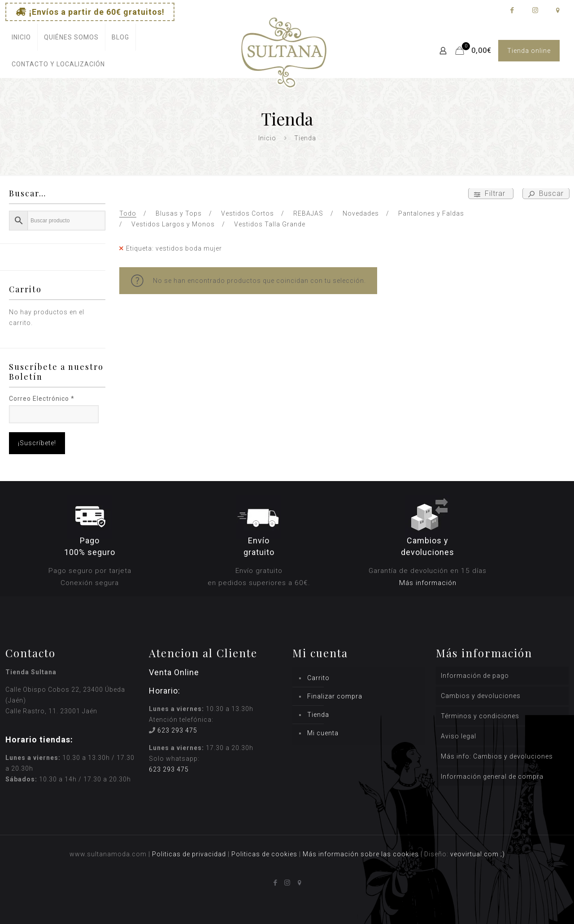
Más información (428, 583)
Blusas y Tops (179, 213)
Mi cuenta (323, 733)
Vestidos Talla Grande (270, 224)
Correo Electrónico (42, 399)
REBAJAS (308, 213)
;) (503, 854)
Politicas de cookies (264, 854)
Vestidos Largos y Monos (173, 224)
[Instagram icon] (535, 10)
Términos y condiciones (480, 716)
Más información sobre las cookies (361, 854)
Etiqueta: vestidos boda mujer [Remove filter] (174, 248)
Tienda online (529, 51)
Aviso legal (459, 736)
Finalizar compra (335, 696)
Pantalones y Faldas (431, 213)
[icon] (558, 10)
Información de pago (475, 676)
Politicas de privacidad (189, 854)
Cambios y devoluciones (481, 696)
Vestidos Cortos (248, 213)
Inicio (267, 138)
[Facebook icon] (512, 10)
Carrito (318, 678)
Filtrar (491, 193)
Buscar (546, 193)
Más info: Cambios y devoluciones (497, 756)
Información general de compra (492, 777)
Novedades (361, 213)
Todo (128, 213)
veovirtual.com (475, 854)
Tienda (318, 715)
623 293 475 (177, 730)
